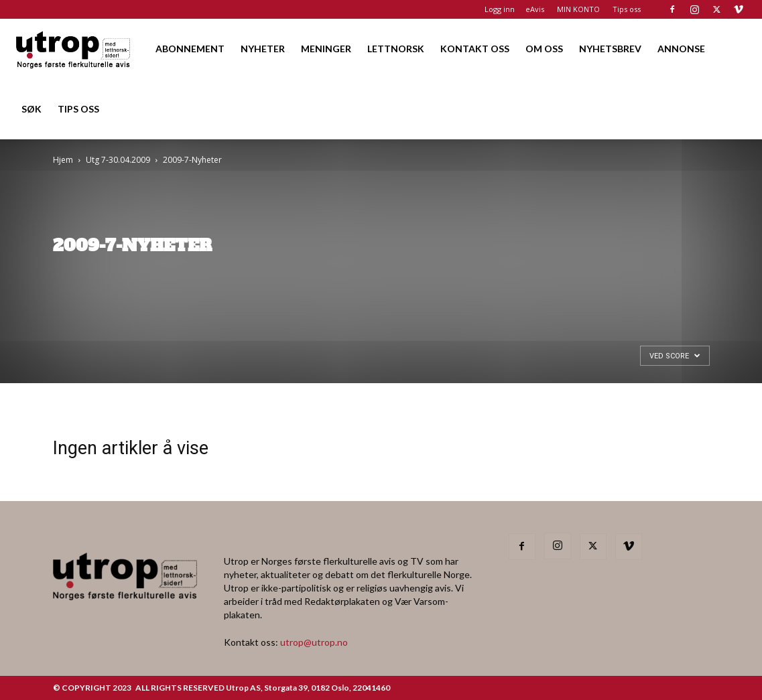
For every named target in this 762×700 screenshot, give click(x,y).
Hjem (63, 160)
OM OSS (544, 49)
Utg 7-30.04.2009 (118, 160)
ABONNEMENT (190, 49)
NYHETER (263, 49)
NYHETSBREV (610, 49)
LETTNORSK (396, 49)
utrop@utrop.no (314, 642)
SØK (31, 109)
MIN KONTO (578, 9)
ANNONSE (681, 49)
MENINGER (326, 49)
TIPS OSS (78, 109)
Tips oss (627, 9)
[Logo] (74, 49)
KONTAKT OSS (475, 49)
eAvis (535, 9)
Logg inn (500, 9)
